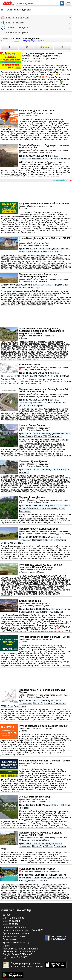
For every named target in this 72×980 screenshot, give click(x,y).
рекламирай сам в (62, 180)
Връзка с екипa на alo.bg (16, 943)
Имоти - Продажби (15, 18)
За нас (6, 915)
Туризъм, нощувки (15, 28)
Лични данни (10, 939)
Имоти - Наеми (13, 23)
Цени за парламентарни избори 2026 (23, 930)
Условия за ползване (14, 936)
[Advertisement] (36, 192)
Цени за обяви (11, 924)
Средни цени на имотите (16, 933)
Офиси (6, 946)
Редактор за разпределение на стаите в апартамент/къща (23, 965)
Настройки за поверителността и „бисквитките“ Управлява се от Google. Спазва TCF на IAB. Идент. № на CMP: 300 (21, 953)
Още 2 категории (16, 33)
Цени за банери (11, 921)
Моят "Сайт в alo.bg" (14, 918)
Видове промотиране (14, 927)
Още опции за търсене (34, 41)
